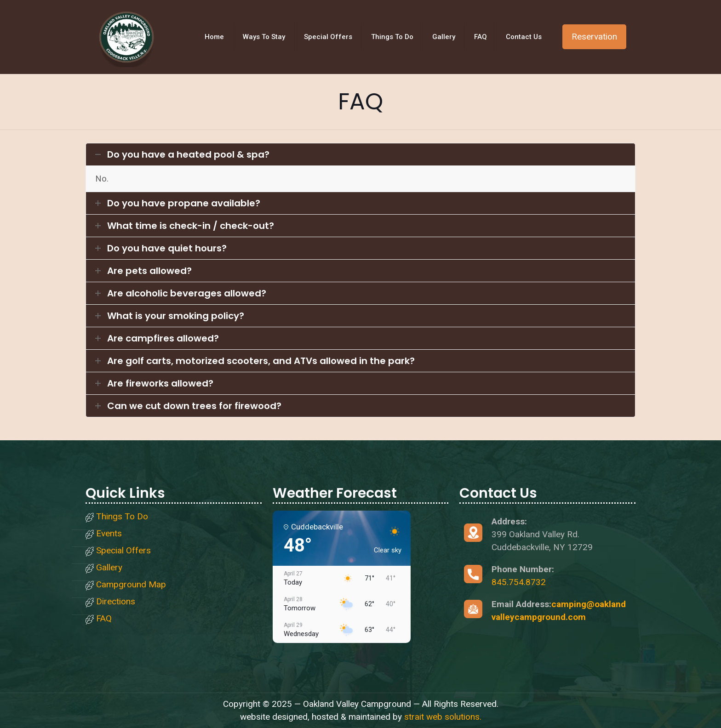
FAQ (104, 619)
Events (109, 534)
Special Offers (123, 551)
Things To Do (122, 517)
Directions (116, 602)
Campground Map (131, 585)
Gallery (109, 568)
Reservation (594, 37)
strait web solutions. (443, 717)
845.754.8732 (519, 582)
